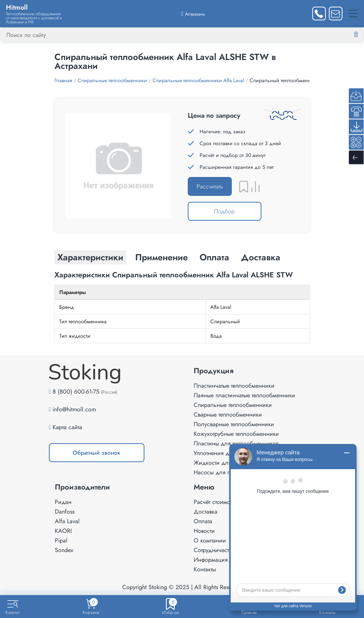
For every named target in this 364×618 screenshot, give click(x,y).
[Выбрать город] (193, 14)
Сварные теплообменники (228, 415)
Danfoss (65, 512)
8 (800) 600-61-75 (76, 392)
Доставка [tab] (261, 257)
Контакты (205, 569)
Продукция (214, 371)
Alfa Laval (67, 521)
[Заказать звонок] (319, 14)
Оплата (203, 521)
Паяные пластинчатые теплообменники (244, 395)
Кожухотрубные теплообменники (236, 434)
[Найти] (362, 35)
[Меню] (353, 14)
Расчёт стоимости (216, 502)
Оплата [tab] (214, 257)
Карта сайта (67, 427)
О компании (210, 540)
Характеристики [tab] (90, 257)
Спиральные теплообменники (233, 405)
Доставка (206, 512)
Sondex (64, 550)
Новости (204, 531)
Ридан (63, 502)
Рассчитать (210, 186)
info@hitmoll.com (74, 409)
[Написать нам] (336, 14)
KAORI (63, 531)
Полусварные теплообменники (234, 424)
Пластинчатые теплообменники (234, 386)
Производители (82, 487)
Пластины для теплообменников (236, 443)
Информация (211, 560)
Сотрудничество (214, 550)
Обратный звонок (96, 453)
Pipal (61, 540)
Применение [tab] (161, 257)
